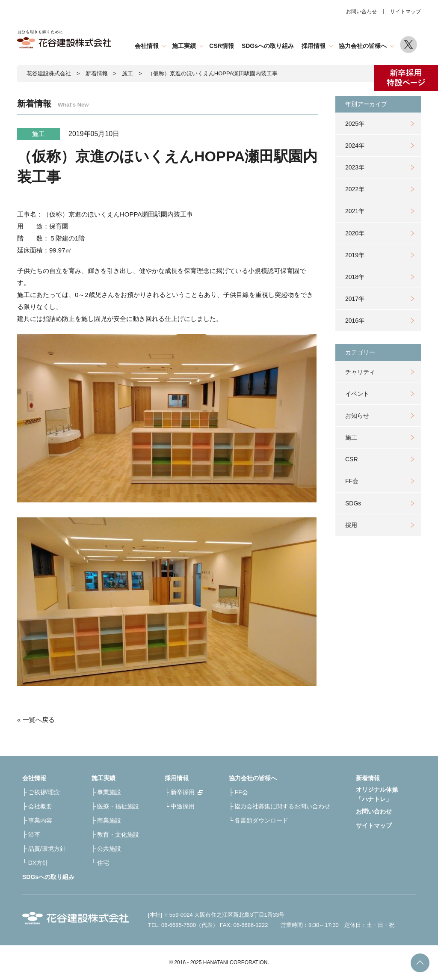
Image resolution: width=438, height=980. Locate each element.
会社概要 (40, 806)
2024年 (355, 146)
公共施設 (109, 849)
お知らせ (357, 416)
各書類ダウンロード (261, 820)
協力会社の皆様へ (363, 46)
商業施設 (109, 820)
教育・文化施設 (118, 834)
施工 (351, 437)
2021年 (355, 211)
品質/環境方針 (47, 849)
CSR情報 (222, 46)
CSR (352, 459)
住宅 (103, 863)
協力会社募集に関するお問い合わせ (282, 806)
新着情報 (97, 73)
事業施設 (109, 792)
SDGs (353, 503)
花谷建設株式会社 (49, 73)
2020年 (355, 233)
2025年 (355, 124)
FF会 (352, 481)
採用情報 (314, 46)
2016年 (355, 321)
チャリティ (360, 372)
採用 (351, 525)
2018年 (355, 277)
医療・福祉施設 (118, 806)
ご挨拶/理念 (44, 792)
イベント (357, 394)
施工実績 (184, 46)
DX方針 (38, 863)
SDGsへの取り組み (268, 46)
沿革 (34, 834)
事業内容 (40, 820)
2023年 (355, 167)
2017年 (355, 299)
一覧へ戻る (39, 720)
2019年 (355, 255)
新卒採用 (183, 792)
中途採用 (183, 806)
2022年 (355, 189)
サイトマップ (405, 12)
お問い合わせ (361, 12)
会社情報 (147, 46)
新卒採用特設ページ (406, 78)
